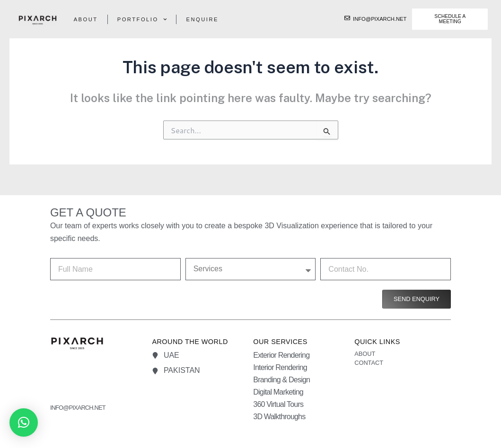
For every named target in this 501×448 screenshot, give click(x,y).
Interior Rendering (280, 367)
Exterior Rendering (281, 355)
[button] (24, 422)
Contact (369, 363)
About (86, 19)
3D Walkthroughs (279, 417)
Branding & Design (281, 380)
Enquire (202, 19)
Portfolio (142, 19)
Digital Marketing (278, 392)
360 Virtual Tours (278, 404)
